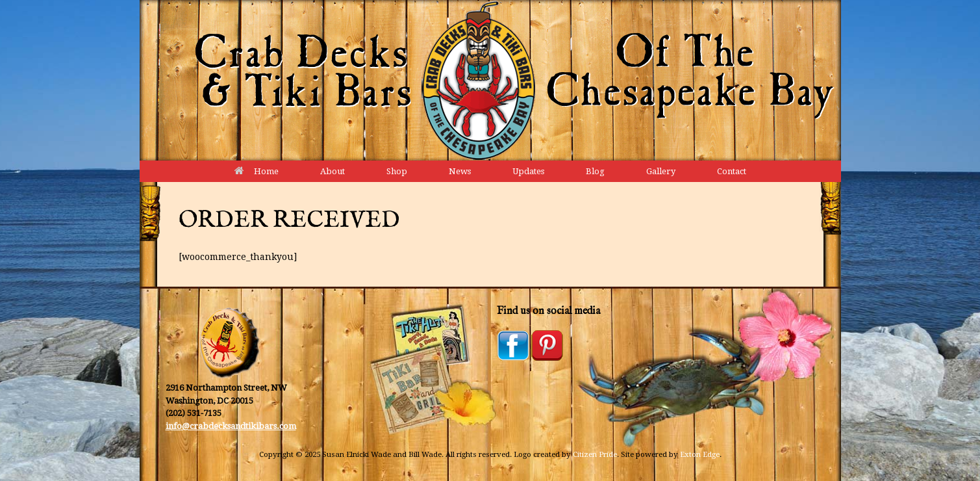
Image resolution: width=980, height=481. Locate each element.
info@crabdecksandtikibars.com (231, 426)
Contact (732, 171)
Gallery (661, 171)
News (460, 171)
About (333, 171)
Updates (528, 171)
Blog (595, 171)
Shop (397, 171)
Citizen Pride (595, 454)
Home (257, 171)
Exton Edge (700, 454)
